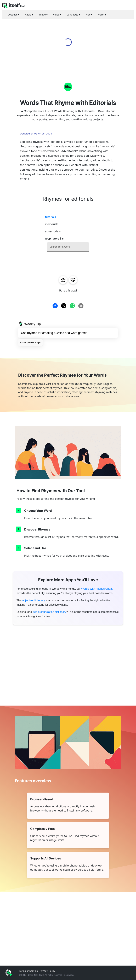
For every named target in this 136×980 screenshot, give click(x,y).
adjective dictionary (34, 600)
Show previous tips (30, 342)
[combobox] (68, 247)
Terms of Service (28, 971)
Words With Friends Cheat (97, 589)
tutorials (50, 217)
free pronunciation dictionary (49, 612)
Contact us (69, 975)
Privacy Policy (47, 971)
